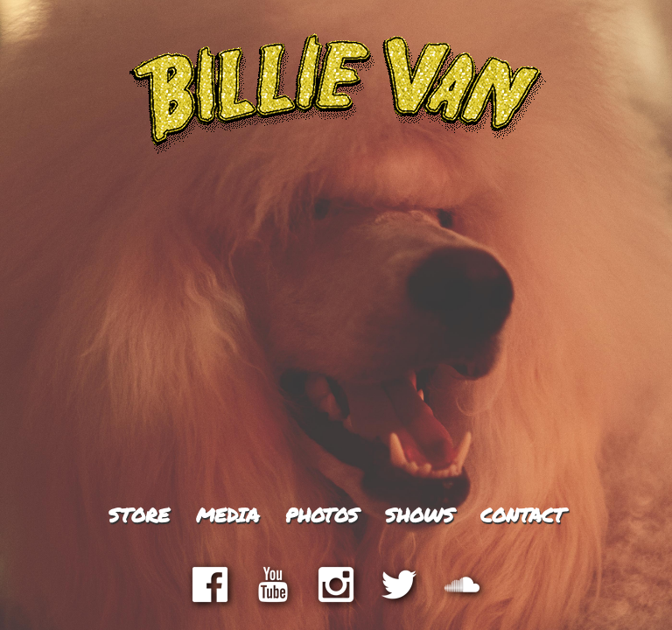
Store (139, 515)
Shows (420, 515)
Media (227, 515)
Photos (322, 515)
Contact (522, 515)
